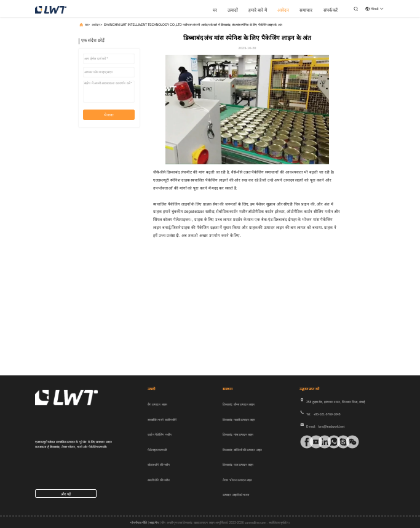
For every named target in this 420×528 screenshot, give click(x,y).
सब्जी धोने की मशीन (159, 480)
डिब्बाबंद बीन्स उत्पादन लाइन (239, 404)
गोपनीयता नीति (139, 522)
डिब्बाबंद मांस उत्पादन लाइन (238, 434)
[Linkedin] (320, 442)
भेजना (109, 115)
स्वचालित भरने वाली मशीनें (162, 420)
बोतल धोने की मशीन (159, 465)
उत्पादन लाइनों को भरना (236, 495)
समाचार (306, 10)
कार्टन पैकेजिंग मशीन (160, 434)
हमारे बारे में (258, 10)
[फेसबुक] (303, 442)
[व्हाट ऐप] (330, 442)
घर (215, 10)
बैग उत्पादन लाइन (157, 404)
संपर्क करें (331, 10)
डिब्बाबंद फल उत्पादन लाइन (238, 465)
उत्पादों (233, 10)
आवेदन (283, 10)
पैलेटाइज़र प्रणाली (157, 450)
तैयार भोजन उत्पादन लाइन (237, 480)
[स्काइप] (339, 442)
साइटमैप (154, 522)
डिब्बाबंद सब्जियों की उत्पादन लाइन (242, 450)
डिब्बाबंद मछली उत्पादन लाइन (239, 420)
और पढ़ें (66, 494)
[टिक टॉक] (312, 442)
